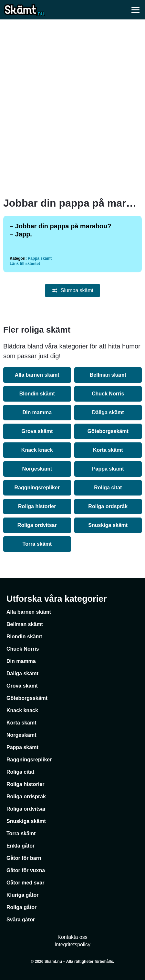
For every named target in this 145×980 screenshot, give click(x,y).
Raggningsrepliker (37, 488)
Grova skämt (37, 431)
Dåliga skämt (108, 412)
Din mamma (37, 412)
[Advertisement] (72, 108)
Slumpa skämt (72, 291)
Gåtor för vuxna (26, 870)
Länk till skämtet (25, 264)
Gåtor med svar (25, 883)
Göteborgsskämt (108, 431)
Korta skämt (108, 450)
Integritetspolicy (72, 945)
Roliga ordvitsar (37, 525)
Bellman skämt (108, 375)
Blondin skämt (37, 394)
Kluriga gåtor (23, 895)
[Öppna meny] (135, 10)
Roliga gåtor (21, 907)
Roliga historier (37, 506)
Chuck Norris (108, 394)
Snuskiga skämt (108, 525)
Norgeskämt (37, 469)
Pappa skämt (40, 258)
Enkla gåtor (21, 846)
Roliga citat (108, 488)
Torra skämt (37, 544)
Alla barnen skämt (37, 375)
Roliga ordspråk (108, 506)
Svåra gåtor (21, 920)
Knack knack (37, 450)
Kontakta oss (72, 937)
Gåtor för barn (24, 858)
